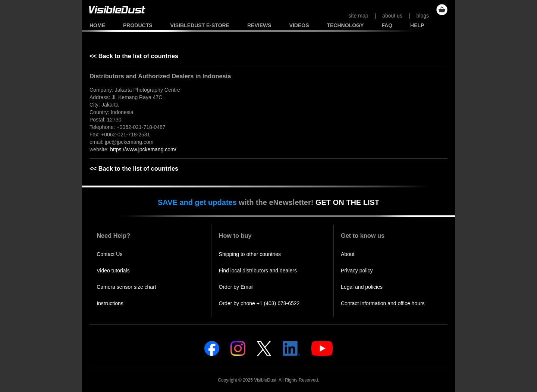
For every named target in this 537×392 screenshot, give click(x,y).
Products (138, 25)
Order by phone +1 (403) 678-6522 (259, 303)
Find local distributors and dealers (258, 271)
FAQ (387, 25)
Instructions (110, 303)
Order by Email (236, 287)
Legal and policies (362, 287)
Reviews (259, 25)
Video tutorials (113, 271)
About (348, 254)
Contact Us (109, 254)
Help (417, 25)
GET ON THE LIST (347, 202)
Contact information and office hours (383, 303)
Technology (345, 25)
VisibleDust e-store (200, 25)
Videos (299, 25)
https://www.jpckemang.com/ (143, 149)
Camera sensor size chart (126, 287)
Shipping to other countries (250, 254)
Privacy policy (357, 271)
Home (97, 25)
